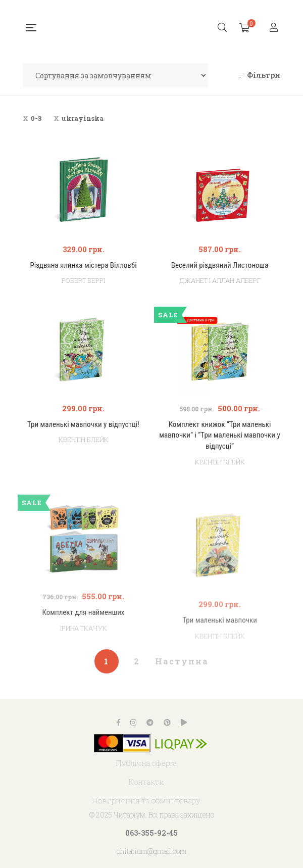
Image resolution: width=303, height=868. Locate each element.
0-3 (36, 118)
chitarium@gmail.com (151, 851)
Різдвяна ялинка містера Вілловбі (83, 265)
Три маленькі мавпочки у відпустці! (83, 424)
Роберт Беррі (83, 280)
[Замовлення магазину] (115, 75)
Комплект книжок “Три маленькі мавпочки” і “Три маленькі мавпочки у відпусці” (219, 435)
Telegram (150, 722)
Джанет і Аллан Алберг (220, 280)
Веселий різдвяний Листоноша (220, 265)
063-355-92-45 (151, 833)
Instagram (133, 722)
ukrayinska (83, 118)
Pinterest (167, 722)
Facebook (118, 722)
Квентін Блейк (84, 440)
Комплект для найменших (84, 645)
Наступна (182, 661)
